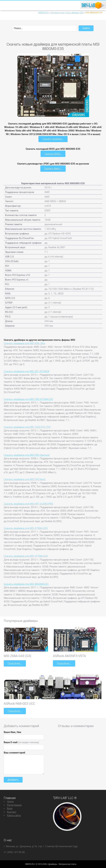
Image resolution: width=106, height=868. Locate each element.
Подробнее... (15, 663)
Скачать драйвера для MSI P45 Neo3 (25, 479)
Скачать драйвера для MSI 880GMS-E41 (26, 584)
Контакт (12, 812)
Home (10, 801)
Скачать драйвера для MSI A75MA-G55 (26, 528)
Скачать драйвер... (53, 139)
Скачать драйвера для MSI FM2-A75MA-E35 (28, 399)
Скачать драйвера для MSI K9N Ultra (24, 343)
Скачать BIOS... (53, 154)
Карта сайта (14, 815)
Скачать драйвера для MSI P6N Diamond (27, 455)
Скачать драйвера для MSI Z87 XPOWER (27, 371)
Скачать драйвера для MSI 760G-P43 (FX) (27, 427)
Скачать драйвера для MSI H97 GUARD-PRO (28, 504)
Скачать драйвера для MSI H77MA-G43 (26, 556)
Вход (10, 808)
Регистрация (14, 805)
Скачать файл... (53, 168)
